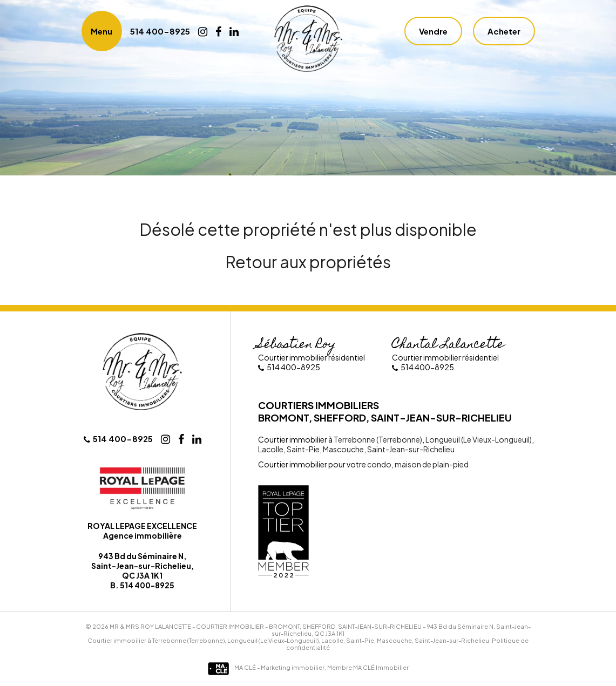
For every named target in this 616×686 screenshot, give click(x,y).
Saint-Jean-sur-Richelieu (410, 449)
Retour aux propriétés (308, 262)
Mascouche (343, 449)
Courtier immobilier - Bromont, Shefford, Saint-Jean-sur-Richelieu (309, 626)
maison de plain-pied (431, 464)
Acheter (504, 31)
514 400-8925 (160, 31)
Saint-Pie (303, 449)
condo (379, 464)
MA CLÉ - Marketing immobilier (266, 667)
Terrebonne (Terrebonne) (378, 439)
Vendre (433, 31)
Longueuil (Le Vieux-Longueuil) (478, 439)
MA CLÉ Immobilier (381, 667)
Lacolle (271, 449)
